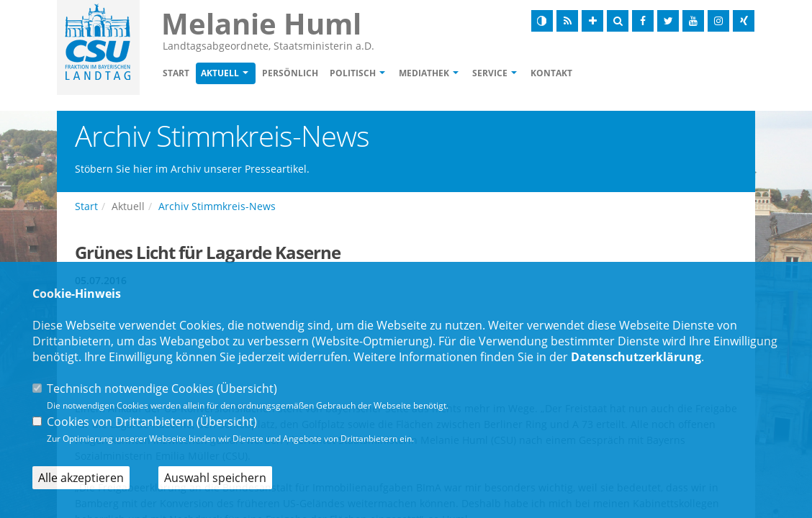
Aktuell (220, 73)
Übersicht (247, 388)
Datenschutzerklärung (636, 357)
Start (176, 73)
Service (490, 73)
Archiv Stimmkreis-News (217, 206)
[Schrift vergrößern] (592, 21)
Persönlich (290, 73)
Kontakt (551, 73)
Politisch (353, 73)
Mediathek (424, 73)
